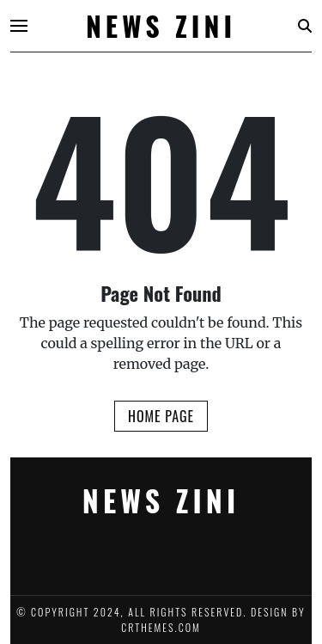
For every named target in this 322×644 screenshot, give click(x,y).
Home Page (161, 416)
